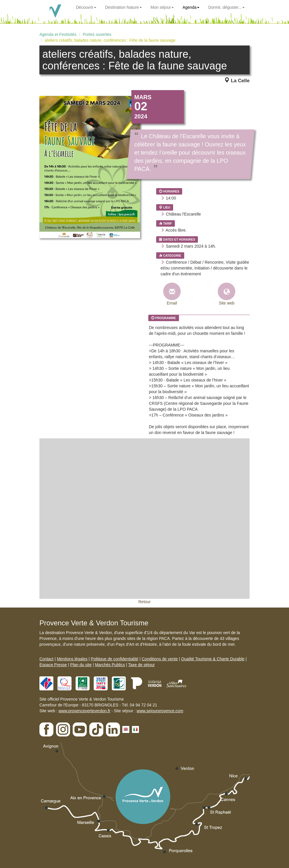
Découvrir (86, 7)
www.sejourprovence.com (160, 711)
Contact (46, 659)
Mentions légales (72, 659)
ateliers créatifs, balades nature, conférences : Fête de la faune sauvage (110, 40)
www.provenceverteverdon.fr (84, 711)
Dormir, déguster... (226, 7)
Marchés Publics (110, 665)
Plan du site (81, 665)
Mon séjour (162, 7)
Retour (144, 602)
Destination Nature (123, 7)
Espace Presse (53, 665)
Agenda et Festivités (58, 34)
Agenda (191, 7)
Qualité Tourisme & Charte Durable (213, 659)
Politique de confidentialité (115, 659)
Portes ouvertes (97, 34)
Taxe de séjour (141, 665)
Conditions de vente (160, 659)
